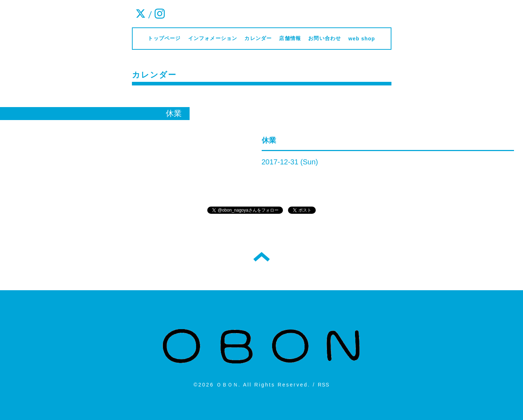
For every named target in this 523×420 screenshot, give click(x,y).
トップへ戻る (261, 257)
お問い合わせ (325, 38)
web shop (362, 39)
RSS (324, 385)
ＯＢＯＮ (227, 385)
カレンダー (258, 38)
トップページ (164, 38)
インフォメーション (213, 38)
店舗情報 (290, 38)
